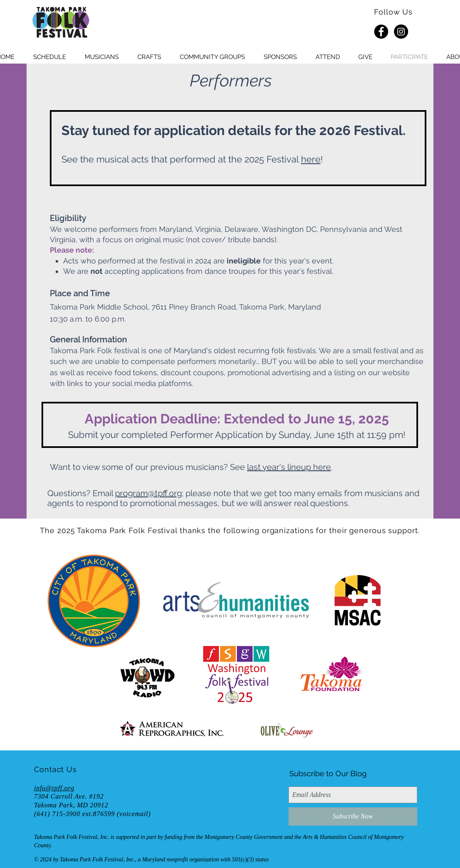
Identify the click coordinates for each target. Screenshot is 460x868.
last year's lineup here (289, 467)
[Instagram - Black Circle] (401, 32)
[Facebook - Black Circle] (381, 32)
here (311, 159)
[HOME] (61, 23)
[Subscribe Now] (353, 816)
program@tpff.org (148, 493)
